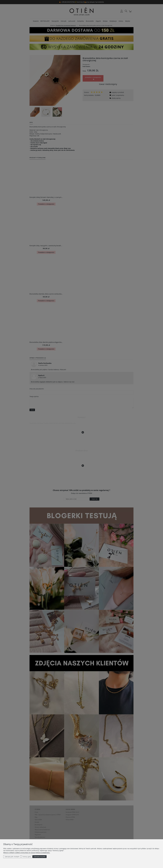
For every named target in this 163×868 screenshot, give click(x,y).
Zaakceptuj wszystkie (39, 857)
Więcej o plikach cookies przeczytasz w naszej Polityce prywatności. (27, 853)
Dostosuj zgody (27, 857)
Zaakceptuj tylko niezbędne (12, 857)
